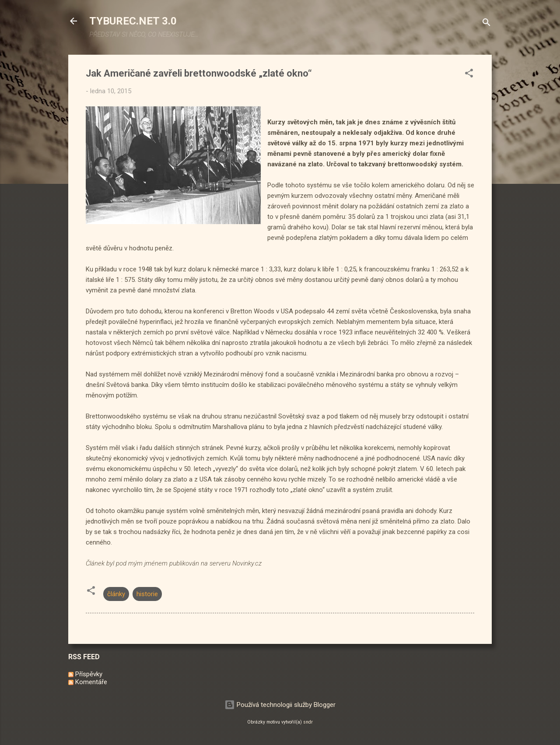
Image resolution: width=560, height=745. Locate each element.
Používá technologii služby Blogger (280, 705)
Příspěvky (85, 674)
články (116, 594)
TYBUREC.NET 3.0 (133, 21)
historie (147, 594)
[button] (469, 75)
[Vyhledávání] (486, 24)
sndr (308, 722)
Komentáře (88, 682)
